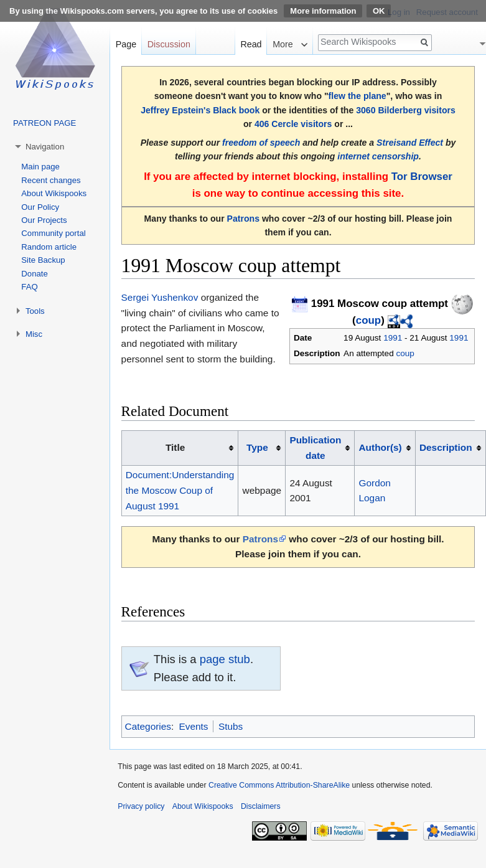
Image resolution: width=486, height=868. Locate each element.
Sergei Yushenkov (160, 297)
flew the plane (357, 96)
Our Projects (44, 220)
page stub (225, 659)
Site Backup (43, 260)
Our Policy (40, 207)
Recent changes (51, 180)
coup (368, 320)
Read (251, 44)
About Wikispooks (54, 193)
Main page (40, 167)
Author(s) (381, 447)
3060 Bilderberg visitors (406, 110)
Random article (49, 247)
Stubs (231, 726)
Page (126, 44)
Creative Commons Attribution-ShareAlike (279, 785)
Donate (35, 274)
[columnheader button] (262, 448)
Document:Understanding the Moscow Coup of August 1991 (180, 490)
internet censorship (378, 156)
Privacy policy (141, 806)
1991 (393, 338)
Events (193, 726)
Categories (148, 726)
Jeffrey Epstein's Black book (200, 110)
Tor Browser (422, 177)
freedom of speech (261, 143)
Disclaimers (261, 806)
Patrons (243, 219)
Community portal (53, 233)
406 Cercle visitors (293, 124)
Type (257, 447)
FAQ (29, 287)
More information (323, 11)
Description (446, 447)
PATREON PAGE (44, 123)
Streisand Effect (410, 143)
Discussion (169, 44)
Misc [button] (34, 334)
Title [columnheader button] (175, 447)
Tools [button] (35, 311)
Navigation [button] (45, 147)
